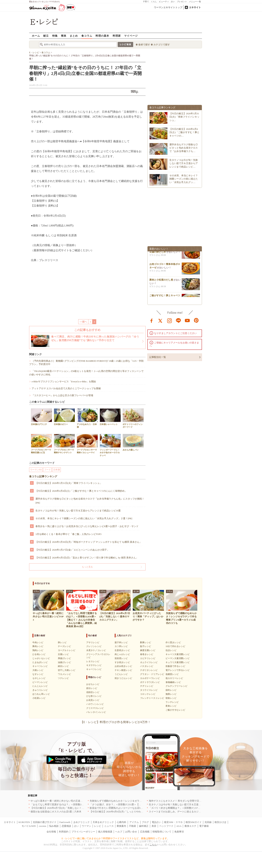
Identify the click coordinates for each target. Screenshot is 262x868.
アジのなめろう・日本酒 (87, 418)
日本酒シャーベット (110, 417)
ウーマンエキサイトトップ (168, 7)
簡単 (64, 36)
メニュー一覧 (195, 2)
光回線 (208, 822)
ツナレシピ (63, 678)
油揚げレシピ (64, 662)
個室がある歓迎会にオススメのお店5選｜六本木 (56, 812)
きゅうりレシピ (40, 690)
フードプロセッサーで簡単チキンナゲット (64, 444)
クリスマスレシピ (95, 708)
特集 (55, 36)
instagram (170, 320)
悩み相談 (54, 826)
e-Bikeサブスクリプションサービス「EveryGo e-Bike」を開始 (64, 381)
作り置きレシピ (173, 642)
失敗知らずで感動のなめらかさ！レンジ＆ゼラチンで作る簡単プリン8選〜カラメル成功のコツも (141, 801)
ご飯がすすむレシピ (175, 710)
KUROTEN (24, 822)
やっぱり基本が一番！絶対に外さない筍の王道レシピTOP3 (62, 801)
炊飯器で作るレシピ (175, 666)
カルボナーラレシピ (150, 678)
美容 (154, 826)
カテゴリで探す (162, 45)
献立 (46, 36)
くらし (154, 2)
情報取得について (162, 832)
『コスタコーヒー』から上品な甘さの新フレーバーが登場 (62, 395)
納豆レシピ (63, 666)
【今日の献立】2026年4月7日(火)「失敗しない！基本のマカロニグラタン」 (70, 808)
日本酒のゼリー (64, 417)
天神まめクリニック (103, 822)
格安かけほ (220, 822)
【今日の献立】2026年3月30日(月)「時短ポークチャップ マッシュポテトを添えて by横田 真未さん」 (89, 542)
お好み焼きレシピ (123, 666)
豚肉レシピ (38, 646)
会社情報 (51, 832)
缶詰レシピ (171, 650)
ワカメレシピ (64, 674)
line (178, 320)
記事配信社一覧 (158, 357)
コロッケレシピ (148, 694)
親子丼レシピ (121, 642)
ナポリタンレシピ (149, 670)
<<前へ (83, 322)
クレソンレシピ (94, 646)
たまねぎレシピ (40, 662)
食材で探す (144, 45)
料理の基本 (102, 36)
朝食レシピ (171, 698)
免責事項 (179, 832)
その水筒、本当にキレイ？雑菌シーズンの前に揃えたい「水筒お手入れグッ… (184, 179)
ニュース (109, 826)
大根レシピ (38, 670)
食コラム (87, 36)
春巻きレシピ (147, 654)
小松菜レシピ (39, 698)
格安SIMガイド (194, 822)
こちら (153, 845)
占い (173, 2)
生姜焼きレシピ (122, 650)
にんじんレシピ (40, 686)
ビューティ (164, 2)
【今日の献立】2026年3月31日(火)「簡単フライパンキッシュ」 (69, 483)
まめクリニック (81, 822)
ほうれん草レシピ (41, 694)
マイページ (131, 36)
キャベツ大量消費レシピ (178, 654)
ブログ (145, 822)
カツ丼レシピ (121, 646)
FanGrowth (65, 822)
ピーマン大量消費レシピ (178, 658)
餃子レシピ (146, 646)
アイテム (134, 822)
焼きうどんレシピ (123, 678)
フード (47, 470)
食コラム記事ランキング (43, 476)
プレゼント (182, 2)
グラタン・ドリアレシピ (152, 674)
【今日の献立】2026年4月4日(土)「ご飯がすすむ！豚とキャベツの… (184, 132)
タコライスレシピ (149, 690)
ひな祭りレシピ (94, 696)
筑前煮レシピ (121, 658)
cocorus (43, 826)
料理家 (117, 36)
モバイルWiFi (29, 826)
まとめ (74, 36)
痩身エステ (190, 826)
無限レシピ (171, 694)
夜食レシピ (171, 706)
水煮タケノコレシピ (96, 650)
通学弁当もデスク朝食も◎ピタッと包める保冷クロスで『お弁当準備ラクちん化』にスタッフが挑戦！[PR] (90, 501)
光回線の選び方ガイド (45, 822)
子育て (146, 2)
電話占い (156, 822)
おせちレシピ (93, 684)
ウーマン (86, 826)
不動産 (133, 826)
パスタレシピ (147, 666)
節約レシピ (171, 690)
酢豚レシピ (146, 642)
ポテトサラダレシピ (150, 682)
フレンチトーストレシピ (152, 698)
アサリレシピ (93, 642)
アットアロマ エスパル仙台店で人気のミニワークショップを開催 (66, 388)
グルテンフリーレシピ (176, 686)
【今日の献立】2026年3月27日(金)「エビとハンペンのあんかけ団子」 (72, 550)
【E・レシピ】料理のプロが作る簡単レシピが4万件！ (116, 722)
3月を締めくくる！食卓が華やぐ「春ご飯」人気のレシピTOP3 (68, 534)
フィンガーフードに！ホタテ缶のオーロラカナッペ (110, 445)
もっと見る (87, 567)
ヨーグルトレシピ (67, 650)
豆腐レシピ (63, 654)
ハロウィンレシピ (95, 704)
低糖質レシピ (172, 674)
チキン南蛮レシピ (123, 670)
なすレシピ (38, 674)
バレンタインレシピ (96, 712)
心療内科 (122, 822)
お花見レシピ (93, 700)
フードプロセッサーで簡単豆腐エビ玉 (41, 444)
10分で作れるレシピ (175, 646)
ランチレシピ (172, 702)
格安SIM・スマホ (173, 822)
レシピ (98, 826)
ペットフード (166, 826)
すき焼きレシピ (122, 662)
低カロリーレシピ (174, 678)
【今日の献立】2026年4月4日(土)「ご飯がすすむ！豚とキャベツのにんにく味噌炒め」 (81, 491)
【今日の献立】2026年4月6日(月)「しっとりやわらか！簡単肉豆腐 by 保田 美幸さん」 (135, 812)
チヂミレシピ (147, 686)
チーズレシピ (64, 646)
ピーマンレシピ (40, 682)
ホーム (36, 36)
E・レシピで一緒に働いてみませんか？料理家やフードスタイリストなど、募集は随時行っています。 (116, 838)
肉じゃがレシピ (122, 654)
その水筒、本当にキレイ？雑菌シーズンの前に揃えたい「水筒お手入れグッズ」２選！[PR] (84, 518)
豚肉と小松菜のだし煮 (161, 281)
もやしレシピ (39, 678)
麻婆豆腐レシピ (148, 650)
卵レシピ (62, 642)
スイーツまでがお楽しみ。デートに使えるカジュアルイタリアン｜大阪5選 (188, 812)
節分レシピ (92, 688)
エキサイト (195, 7)
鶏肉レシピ (38, 650)
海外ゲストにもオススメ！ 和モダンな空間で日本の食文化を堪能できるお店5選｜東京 (195, 801)
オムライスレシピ (149, 662)
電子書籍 (204, 826)
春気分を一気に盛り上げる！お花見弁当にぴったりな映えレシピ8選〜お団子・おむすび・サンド (87, 526)
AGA (179, 826)
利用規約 (64, 832)
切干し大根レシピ (67, 670)
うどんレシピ (121, 674)
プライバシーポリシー (83, 832)
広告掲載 (145, 832)
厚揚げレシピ (64, 658)
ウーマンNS (36, 470)
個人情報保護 (105, 832)
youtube (187, 320)
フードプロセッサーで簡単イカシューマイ (87, 444)
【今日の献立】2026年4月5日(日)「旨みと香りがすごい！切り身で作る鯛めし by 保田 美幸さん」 (87, 558)
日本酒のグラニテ (41, 417)
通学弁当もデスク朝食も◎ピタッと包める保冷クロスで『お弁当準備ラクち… (184, 148)
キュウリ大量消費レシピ (178, 662)
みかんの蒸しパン (133, 442)
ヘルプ (119, 832)
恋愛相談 (66, 826)
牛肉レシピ (38, 642)
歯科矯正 (144, 826)
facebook (152, 320)
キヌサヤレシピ (94, 665)
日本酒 (57, 470)
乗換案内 (121, 826)
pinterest (196, 320)
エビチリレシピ (148, 658)
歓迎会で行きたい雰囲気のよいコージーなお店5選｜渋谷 (120, 808)
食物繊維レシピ (173, 682)
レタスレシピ (93, 661)
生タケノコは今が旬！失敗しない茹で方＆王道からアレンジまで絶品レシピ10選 (78, 511)
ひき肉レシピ (39, 654)
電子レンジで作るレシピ (178, 670)
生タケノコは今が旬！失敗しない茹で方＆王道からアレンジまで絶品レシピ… (184, 163)
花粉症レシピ (93, 692)
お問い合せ (131, 832)
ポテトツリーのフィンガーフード (133, 418)
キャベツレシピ (40, 666)
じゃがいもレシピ (41, 658)
